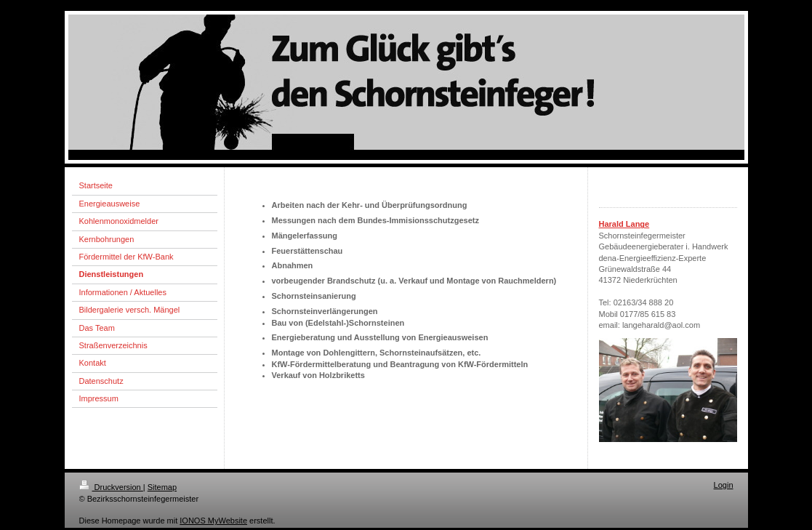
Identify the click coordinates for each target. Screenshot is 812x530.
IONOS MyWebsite (213, 521)
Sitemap (162, 487)
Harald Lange (624, 224)
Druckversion (111, 487)
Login (724, 485)
